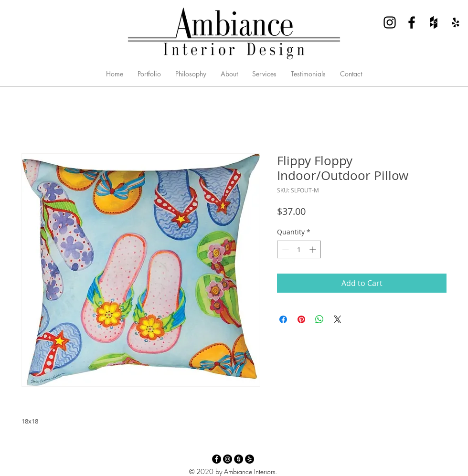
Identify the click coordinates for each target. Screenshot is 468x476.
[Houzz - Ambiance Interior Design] (434, 22)
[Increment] (314, 249)
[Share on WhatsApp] (319, 319)
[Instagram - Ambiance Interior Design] (390, 22)
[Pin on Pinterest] (301, 319)
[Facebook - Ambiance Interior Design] (412, 22)
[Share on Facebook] (283, 319)
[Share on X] (338, 319)
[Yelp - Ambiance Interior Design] (456, 22)
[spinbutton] (299, 249)
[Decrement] (284, 249)
